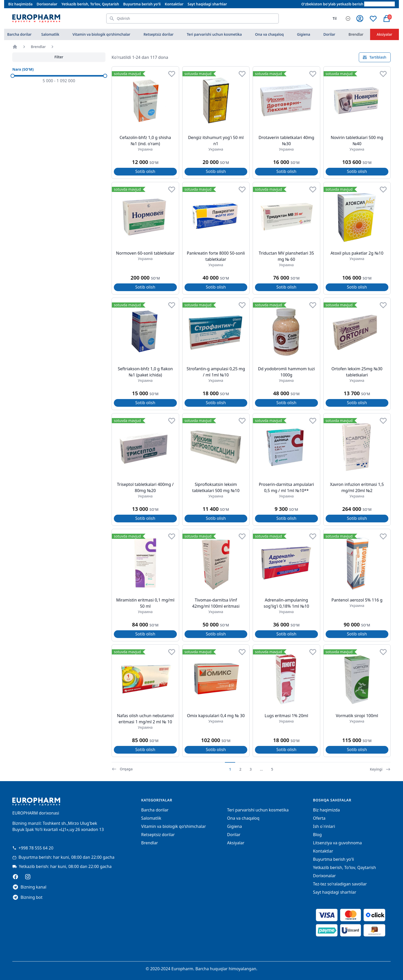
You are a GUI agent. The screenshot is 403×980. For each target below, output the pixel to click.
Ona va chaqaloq (269, 34)
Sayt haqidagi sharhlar (207, 4)
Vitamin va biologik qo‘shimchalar (101, 34)
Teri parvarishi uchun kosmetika (214, 34)
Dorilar (329, 34)
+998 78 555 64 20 (33, 848)
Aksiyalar (385, 34)
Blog (317, 835)
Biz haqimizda (20, 4)
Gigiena (304, 34)
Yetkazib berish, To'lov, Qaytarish (90, 4)
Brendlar (356, 34)
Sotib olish (145, 171)
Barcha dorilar (19, 34)
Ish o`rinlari (324, 826)
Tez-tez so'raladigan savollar (340, 884)
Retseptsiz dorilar (159, 34)
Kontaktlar (174, 4)
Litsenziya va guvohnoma (337, 843)
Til (335, 18)
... (261, 769)
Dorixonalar (47, 4)
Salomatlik (50, 34)
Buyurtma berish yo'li (142, 4)
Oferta (319, 818)
